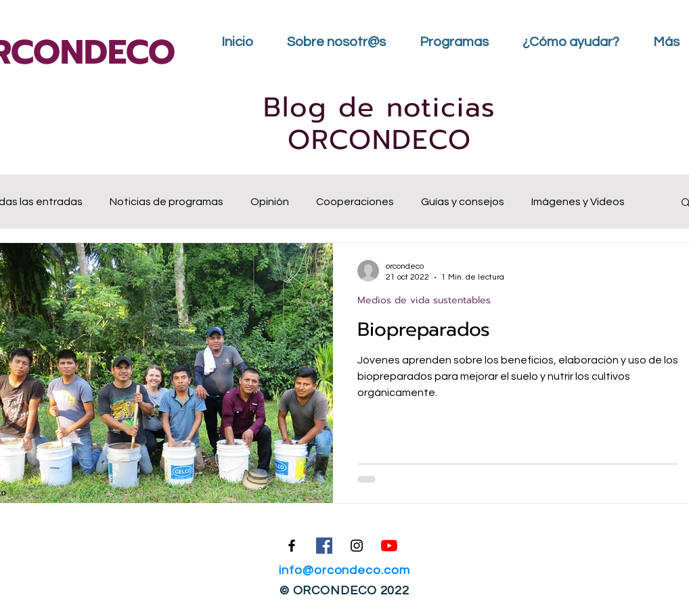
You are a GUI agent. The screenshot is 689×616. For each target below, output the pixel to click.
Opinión (270, 202)
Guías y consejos (463, 202)
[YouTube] (389, 546)
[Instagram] (357, 546)
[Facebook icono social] (324, 546)
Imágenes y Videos (578, 202)
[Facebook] (292, 546)
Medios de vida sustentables (424, 300)
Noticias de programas (166, 202)
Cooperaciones (355, 202)
